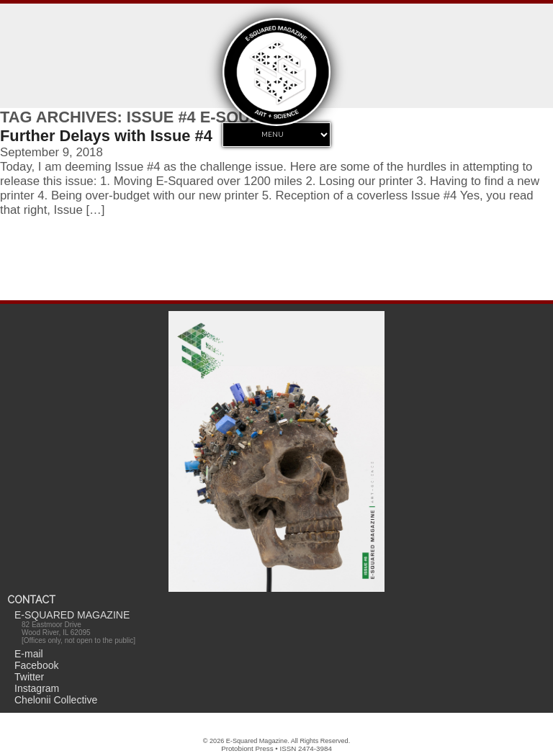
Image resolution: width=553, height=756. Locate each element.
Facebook (36, 665)
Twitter (29, 677)
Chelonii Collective (56, 700)
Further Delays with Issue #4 (106, 136)
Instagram (37, 688)
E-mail (29, 654)
